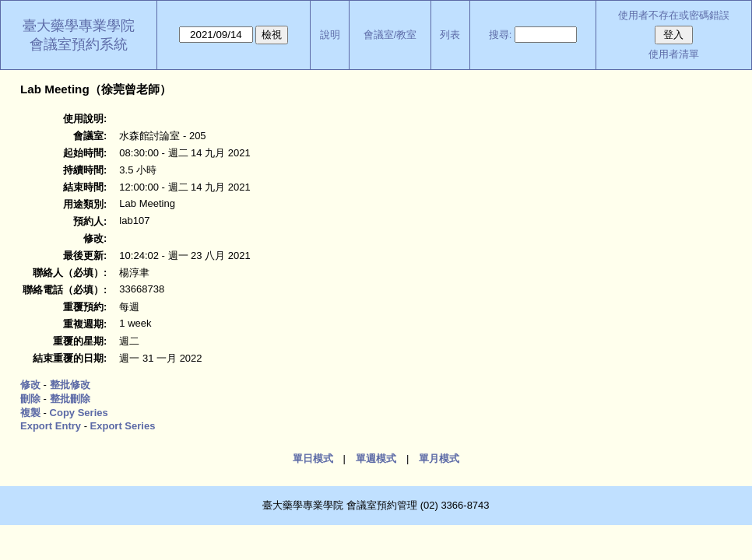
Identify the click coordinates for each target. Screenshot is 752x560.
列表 (450, 35)
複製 (30, 413)
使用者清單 (674, 54)
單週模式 (376, 458)
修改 (30, 385)
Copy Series (79, 413)
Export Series (123, 426)
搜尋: (501, 35)
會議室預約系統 (79, 44)
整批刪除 (70, 399)
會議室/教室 (390, 35)
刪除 (30, 399)
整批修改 (70, 385)
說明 (330, 35)
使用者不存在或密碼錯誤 (674, 15)
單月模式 (439, 458)
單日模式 (313, 458)
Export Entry (51, 426)
